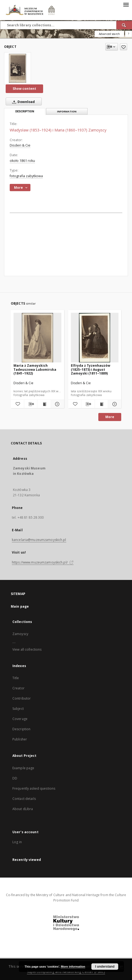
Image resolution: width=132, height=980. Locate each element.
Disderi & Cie (20, 145)
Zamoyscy (20, 634)
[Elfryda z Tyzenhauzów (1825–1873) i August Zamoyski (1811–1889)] (95, 338)
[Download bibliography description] (31, 404)
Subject (18, 709)
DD (15, 778)
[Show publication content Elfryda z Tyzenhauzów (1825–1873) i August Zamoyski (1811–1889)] (101, 404)
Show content (24, 89)
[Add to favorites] (124, 47)
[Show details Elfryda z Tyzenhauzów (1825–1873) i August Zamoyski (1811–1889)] (114, 404)
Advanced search (109, 34)
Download (22, 102)
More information (73, 967)
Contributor (22, 698)
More (110, 417)
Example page (23, 768)
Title (16, 678)
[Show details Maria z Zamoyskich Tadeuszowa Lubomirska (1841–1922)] (57, 404)
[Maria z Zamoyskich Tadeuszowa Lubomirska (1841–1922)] (37, 338)
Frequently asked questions (34, 788)
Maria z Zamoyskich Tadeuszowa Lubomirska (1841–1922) (35, 369)
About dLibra (23, 809)
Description (21, 729)
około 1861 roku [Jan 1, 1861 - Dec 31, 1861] (22, 161)
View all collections (27, 649)
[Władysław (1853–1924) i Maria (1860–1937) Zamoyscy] (18, 68)
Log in (17, 842)
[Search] (124, 25)
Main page (20, 606)
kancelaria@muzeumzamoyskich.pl (39, 540)
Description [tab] (25, 111)
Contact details (24, 799)
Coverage (20, 719)
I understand (105, 967)
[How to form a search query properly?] (128, 34)
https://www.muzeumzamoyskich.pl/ (43, 562)
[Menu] (126, 4)
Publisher (20, 739)
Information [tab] (67, 111)
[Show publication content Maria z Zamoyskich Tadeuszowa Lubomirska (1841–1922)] (44, 404)
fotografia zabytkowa (26, 176)
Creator (18, 688)
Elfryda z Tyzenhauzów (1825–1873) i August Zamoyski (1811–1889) (91, 369)
